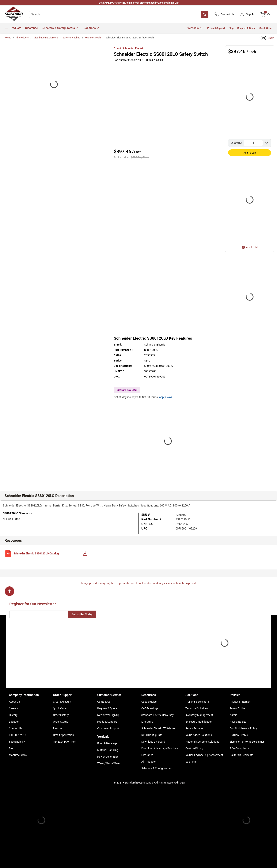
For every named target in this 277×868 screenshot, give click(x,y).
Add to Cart (250, 153)
